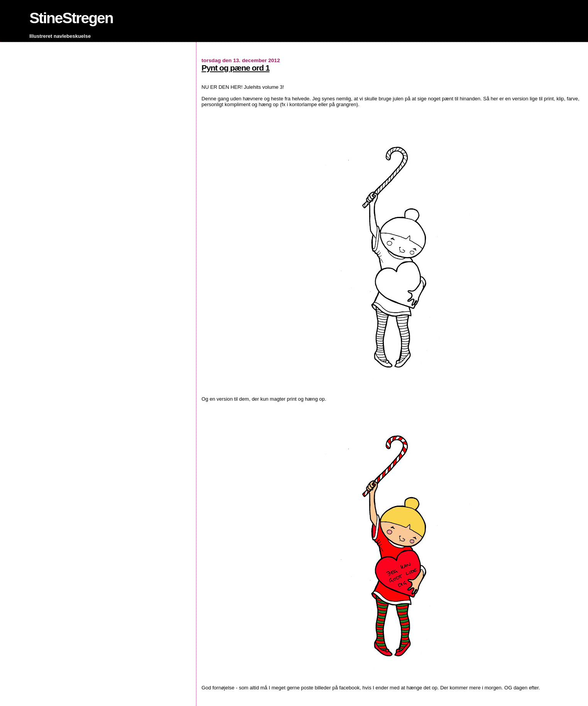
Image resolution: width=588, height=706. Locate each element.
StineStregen (71, 18)
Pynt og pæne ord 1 (235, 68)
